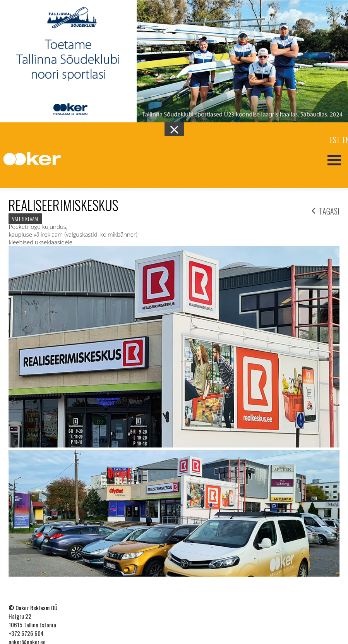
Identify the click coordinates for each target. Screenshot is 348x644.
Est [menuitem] (335, 140)
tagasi (326, 210)
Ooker (38, 159)
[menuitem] (335, 139)
